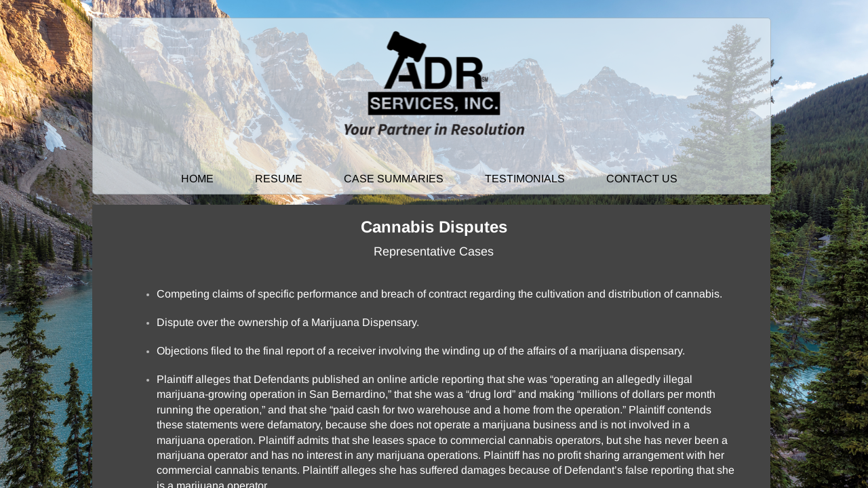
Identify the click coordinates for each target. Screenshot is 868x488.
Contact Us (642, 179)
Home (197, 179)
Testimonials (525, 179)
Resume (279, 179)
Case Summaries (394, 179)
